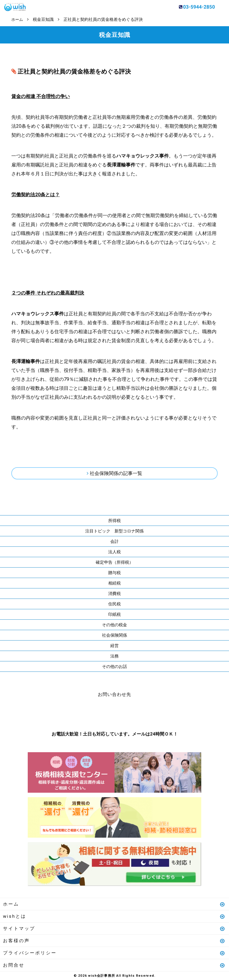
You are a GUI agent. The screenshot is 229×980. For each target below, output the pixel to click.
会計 (114, 541)
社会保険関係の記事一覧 (116, 473)
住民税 (114, 604)
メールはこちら (132, 713)
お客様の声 (114, 940)
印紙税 (114, 614)
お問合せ (114, 965)
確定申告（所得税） (114, 562)
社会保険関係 (114, 635)
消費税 (114, 593)
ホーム (114, 904)
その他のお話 (114, 666)
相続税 (114, 583)
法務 (114, 656)
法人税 (114, 551)
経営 (114, 645)
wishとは (114, 916)
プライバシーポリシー (114, 953)
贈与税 (114, 572)
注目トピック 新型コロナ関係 (114, 531)
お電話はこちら (97, 713)
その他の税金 (114, 624)
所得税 (114, 520)
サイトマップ (114, 928)
